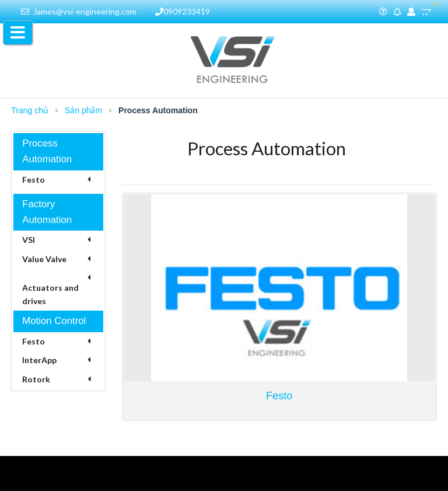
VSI (29, 240)
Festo (34, 180)
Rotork (36, 379)
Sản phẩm (83, 110)
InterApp (39, 360)
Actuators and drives (50, 294)
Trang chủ (30, 110)
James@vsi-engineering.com (78, 11)
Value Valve (44, 259)
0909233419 (183, 11)
